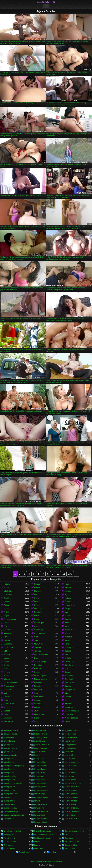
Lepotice (7, 602)
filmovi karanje (9, 741)
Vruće (67, 623)
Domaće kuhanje (10, 619)
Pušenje (7, 584)
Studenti (68, 651)
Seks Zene (38, 849)
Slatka (6, 605)
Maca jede (38, 690)
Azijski (6, 612)
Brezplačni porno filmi (12, 831)
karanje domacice (11, 794)
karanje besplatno (71, 762)
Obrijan (37, 598)
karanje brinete (10, 769)
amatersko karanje (11, 730)
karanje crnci (9, 773)
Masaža (7, 711)
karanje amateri (10, 759)
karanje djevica (40, 787)
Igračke (67, 616)
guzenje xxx (8, 752)
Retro (67, 654)
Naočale (37, 700)
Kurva (37, 616)
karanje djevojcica (71, 787)
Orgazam (38, 672)
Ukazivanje (39, 630)
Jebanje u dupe (40, 662)
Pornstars (68, 637)
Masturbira (38, 644)
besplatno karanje (71, 730)
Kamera (68, 686)
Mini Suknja (8, 721)
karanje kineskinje (11, 811)
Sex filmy (53, 852)
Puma (6, 707)
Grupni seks (69, 676)
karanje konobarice (72, 811)
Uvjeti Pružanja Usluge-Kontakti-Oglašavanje (46, 861)
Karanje (37, 845)
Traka (67, 644)
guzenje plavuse (41, 748)
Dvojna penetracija (11, 683)
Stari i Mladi (69, 683)
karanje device (9, 787)
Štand (67, 626)
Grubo (37, 721)
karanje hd (38, 801)
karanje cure (69, 776)
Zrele (6, 669)
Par (5, 637)
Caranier (46, 2)
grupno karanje (70, 741)
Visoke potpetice (41, 676)
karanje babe (70, 759)
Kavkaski (38, 669)
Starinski (7, 654)
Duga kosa (69, 707)
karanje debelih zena (73, 783)
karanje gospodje (41, 797)
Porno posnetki (10, 842)
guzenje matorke (10, 748)
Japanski (7, 633)
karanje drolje (40, 794)
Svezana (38, 693)
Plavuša (37, 591)
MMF (6, 651)
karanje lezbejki (71, 819)
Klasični (68, 697)
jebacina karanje (10, 755)
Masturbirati (39, 609)
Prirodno (7, 623)
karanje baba (39, 759)
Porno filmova (9, 849)
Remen (7, 676)
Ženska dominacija (72, 711)
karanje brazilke (71, 766)
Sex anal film (70, 849)
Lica (66, 669)
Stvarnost (38, 683)
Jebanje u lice (70, 690)
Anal (66, 612)
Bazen (37, 718)
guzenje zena (39, 752)
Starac (67, 672)
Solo (6, 626)
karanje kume (40, 815)
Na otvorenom (40, 633)
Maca (67, 584)
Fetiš (6, 700)
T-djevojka (69, 647)
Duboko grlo (39, 623)
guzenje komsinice (42, 745)
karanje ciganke (40, 769)
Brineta (37, 588)
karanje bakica (40, 762)
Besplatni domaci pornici (74, 831)
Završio (7, 640)
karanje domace (71, 790)
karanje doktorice (41, 790)
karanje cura (39, 776)
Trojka (6, 616)
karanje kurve (70, 815)
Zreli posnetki (9, 845)
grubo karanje (40, 741)
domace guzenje (41, 737)
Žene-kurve (69, 662)
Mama (37, 602)
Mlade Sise (8, 591)
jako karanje (69, 752)
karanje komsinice (41, 811)
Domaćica (38, 665)
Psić (36, 595)
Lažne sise (69, 714)
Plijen (67, 595)
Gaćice (37, 626)
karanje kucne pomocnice (14, 815)
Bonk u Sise (39, 697)
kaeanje (37, 755)
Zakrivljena (69, 665)
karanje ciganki (70, 769)
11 (64, 574)
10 (58, 574)
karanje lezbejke (41, 819)
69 (65, 700)
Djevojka (68, 619)
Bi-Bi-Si (67, 640)
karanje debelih (40, 783)
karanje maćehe (40, 822)
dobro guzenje (70, 734)
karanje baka (9, 762)
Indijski (37, 707)
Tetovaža (38, 651)
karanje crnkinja (71, 773)
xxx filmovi (38, 842)
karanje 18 (69, 755)
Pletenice (38, 686)
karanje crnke (40, 773)
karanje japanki (70, 804)
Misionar (68, 598)
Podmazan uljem (41, 679)
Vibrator (7, 679)
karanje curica (9, 780)
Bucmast (68, 704)
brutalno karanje (41, 734)
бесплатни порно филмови (45, 835)
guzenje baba (9, 745)
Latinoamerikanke (41, 654)
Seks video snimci (72, 842)
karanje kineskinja (71, 808)
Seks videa (69, 838)
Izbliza (6, 662)
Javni (36, 711)
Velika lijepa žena (71, 718)
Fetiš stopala (39, 714)
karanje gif (8, 797)
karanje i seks (9, 804)
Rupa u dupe (9, 704)
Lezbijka (68, 658)
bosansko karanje (11, 734)
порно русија (9, 835)
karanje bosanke (41, 766)
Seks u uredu (9, 686)
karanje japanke (40, 804)
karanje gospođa (71, 797)
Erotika (7, 665)
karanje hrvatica (71, 801)
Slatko (37, 640)
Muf (5, 693)
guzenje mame (70, 745)
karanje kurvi (9, 819)
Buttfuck (68, 588)
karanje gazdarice (71, 794)
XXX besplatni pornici (43, 838)
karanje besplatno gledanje (14, 766)
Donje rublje (9, 647)
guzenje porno (70, 748)
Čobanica (68, 602)
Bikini (6, 714)
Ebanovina (8, 690)
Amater (7, 609)
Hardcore (38, 584)
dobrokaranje (9, 737)
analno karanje (40, 730)
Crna (36, 637)
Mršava (67, 633)
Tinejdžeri (8, 598)
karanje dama (40, 780)
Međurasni (8, 644)
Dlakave (37, 619)
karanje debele (70, 780)
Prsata (6, 588)
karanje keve (39, 808)
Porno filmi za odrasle (43, 831)
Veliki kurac (69, 630)
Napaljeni (38, 612)
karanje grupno (10, 801)
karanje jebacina (10, 808)
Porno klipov (24, 852)
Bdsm (67, 693)
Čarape (67, 609)
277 (70, 574)
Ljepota (37, 605)
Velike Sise (8, 595)
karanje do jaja (10, 790)
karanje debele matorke (13, 783)
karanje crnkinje (10, 776)
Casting (68, 721)
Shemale (38, 647)
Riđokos (7, 630)
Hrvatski (7, 672)
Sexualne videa (71, 845)
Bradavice (8, 718)
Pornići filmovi (9, 838)
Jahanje (68, 591)
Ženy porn (68, 835)
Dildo (36, 658)
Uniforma (38, 704)
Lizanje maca (70, 605)
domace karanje (71, 737)
